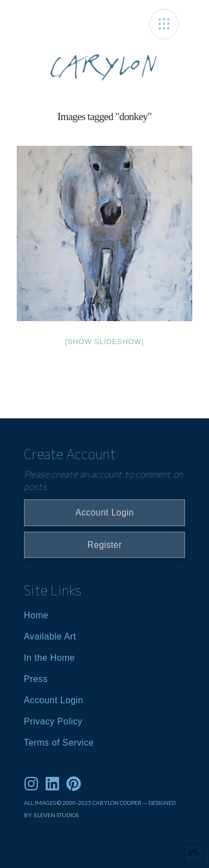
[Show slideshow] (104, 342)
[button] (164, 24)
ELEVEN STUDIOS (56, 815)
